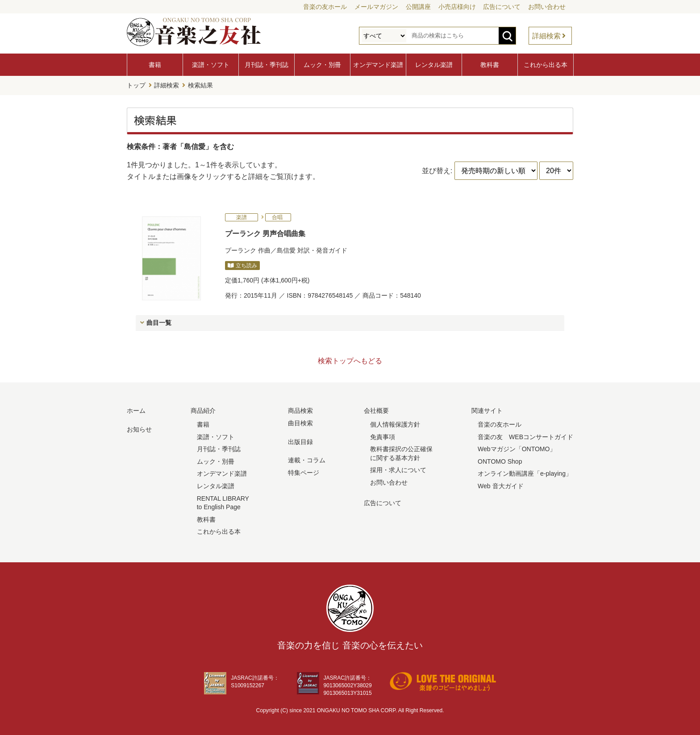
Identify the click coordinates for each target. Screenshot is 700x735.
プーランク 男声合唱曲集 (265, 233)
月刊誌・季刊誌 (267, 65)
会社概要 (376, 410)
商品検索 (300, 410)
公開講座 (418, 7)
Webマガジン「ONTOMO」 (517, 448)
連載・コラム (307, 460)
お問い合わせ (547, 7)
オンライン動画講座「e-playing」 (525, 473)
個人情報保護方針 (395, 424)
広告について (502, 7)
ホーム (136, 410)
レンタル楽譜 (434, 65)
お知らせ (139, 429)
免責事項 (383, 436)
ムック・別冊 (322, 65)
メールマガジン (376, 7)
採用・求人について (398, 469)
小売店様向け (457, 7)
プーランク (241, 249)
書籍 (155, 65)
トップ (136, 85)
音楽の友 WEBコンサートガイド (525, 436)
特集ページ (304, 472)
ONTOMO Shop (500, 461)
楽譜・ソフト (211, 65)
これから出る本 (546, 65)
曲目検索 (300, 423)
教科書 (490, 65)
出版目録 (300, 441)
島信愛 (286, 249)
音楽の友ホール (325, 7)
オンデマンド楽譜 (378, 65)
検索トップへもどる (350, 360)
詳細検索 (546, 36)
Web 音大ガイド (500, 486)
